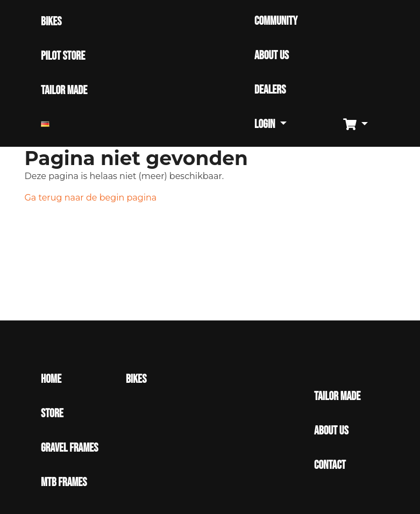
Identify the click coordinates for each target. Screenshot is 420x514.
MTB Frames (64, 483)
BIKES (51, 22)
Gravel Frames (69, 448)
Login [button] (266, 124)
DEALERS (270, 90)
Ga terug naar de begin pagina (91, 198)
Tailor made (337, 397)
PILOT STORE (63, 56)
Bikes (136, 379)
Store (52, 414)
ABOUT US (272, 56)
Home (51, 379)
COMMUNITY (276, 21)
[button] (360, 125)
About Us (331, 431)
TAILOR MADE (64, 91)
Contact (330, 465)
